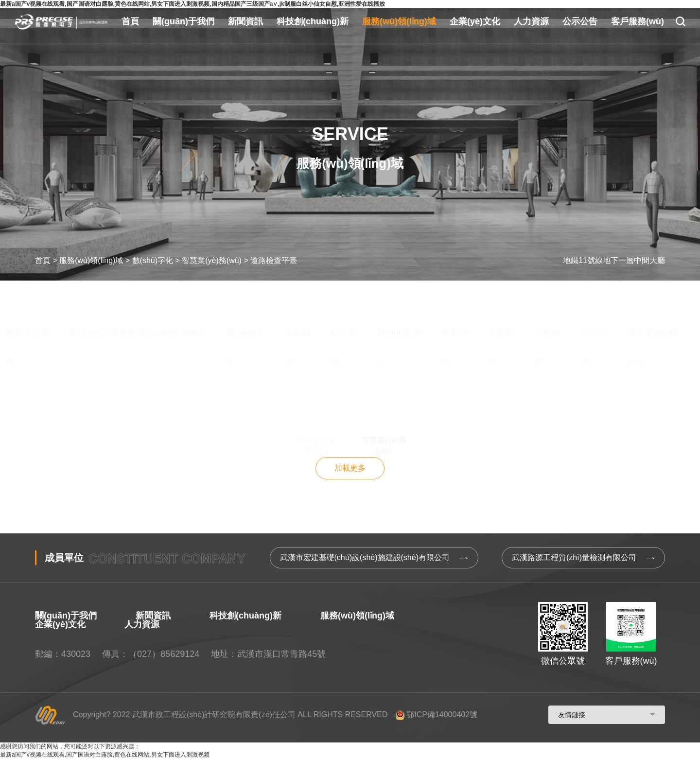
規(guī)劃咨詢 (399, 310)
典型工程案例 (28, 310)
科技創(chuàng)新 (313, 21)
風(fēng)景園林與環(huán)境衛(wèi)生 (138, 310)
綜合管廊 (344, 310)
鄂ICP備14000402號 (437, 715)
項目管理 (594, 310)
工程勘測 (501, 310)
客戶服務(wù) (638, 21)
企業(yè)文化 (475, 21)
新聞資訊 (245, 21)
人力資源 (531, 21)
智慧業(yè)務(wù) (212, 260)
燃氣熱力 (455, 310)
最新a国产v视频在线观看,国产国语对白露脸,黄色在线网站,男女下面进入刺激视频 (105, 755)
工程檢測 (547, 310)
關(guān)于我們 (184, 21)
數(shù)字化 (153, 260)
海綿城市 (297, 310)
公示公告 (580, 21)
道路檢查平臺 (274, 260)
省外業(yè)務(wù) (653, 310)
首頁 (130, 21)
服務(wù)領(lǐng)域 (399, 21)
